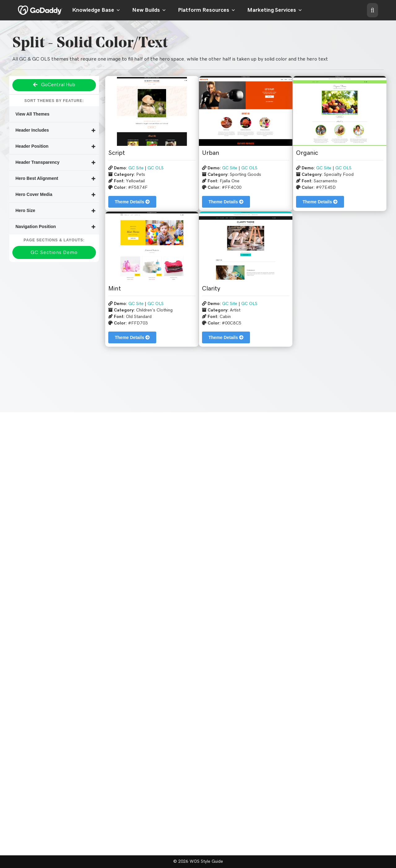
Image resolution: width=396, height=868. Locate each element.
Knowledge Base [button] (96, 10)
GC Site (136, 168)
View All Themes (32, 114)
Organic (307, 153)
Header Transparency (37, 162)
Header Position (32, 146)
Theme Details (132, 202)
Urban (211, 153)
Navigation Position (36, 227)
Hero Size (25, 210)
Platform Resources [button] (207, 10)
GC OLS (156, 168)
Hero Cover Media (34, 194)
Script (117, 153)
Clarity (211, 289)
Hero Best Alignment (37, 178)
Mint (115, 289)
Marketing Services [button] (275, 10)
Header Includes (32, 130)
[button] (372, 10)
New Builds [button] (149, 10)
